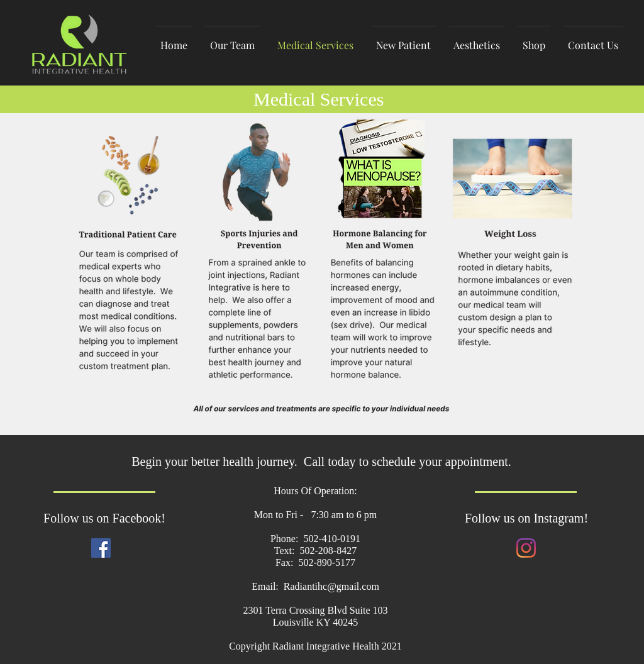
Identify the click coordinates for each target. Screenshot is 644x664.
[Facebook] (101, 548)
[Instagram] (526, 548)
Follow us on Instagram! (526, 518)
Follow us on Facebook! (104, 518)
